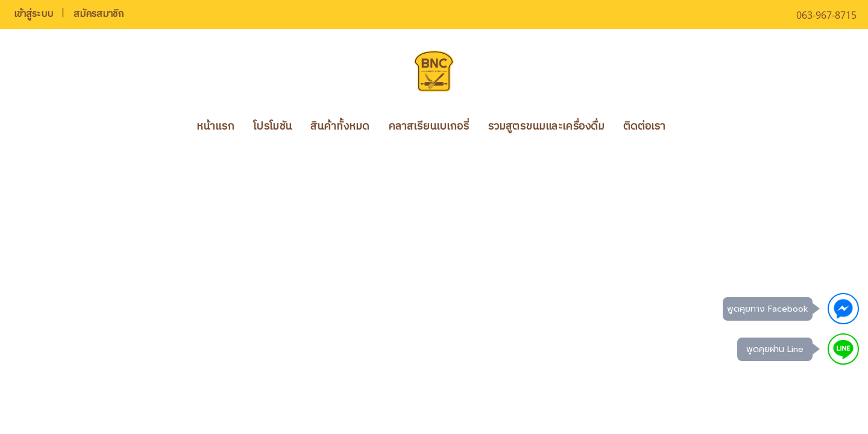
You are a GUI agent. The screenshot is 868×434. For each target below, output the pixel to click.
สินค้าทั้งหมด (340, 127)
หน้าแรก (215, 127)
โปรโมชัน (272, 127)
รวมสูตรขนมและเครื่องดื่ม (546, 127)
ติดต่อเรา (644, 127)
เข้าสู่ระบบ (33, 14)
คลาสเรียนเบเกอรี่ (429, 127)
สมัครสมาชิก (99, 14)
